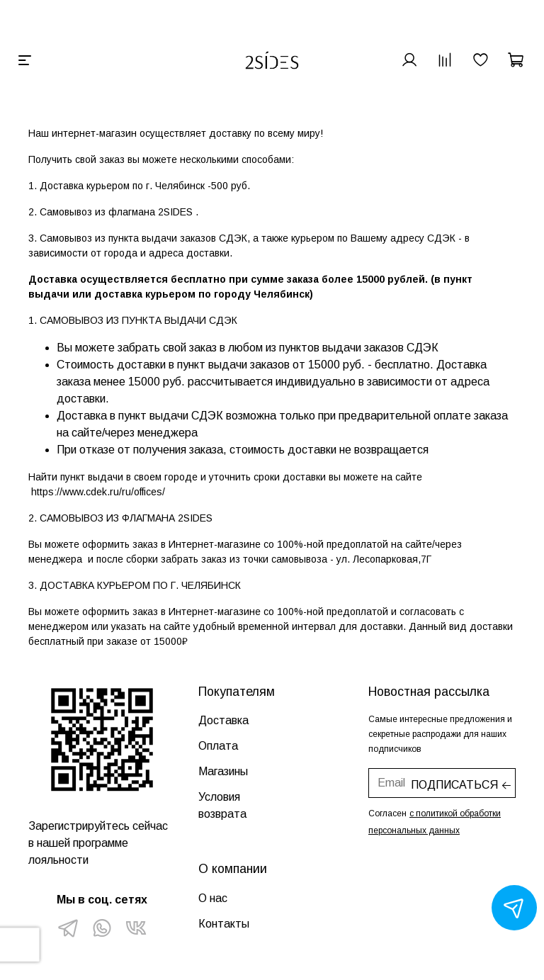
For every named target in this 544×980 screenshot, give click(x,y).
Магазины (223, 771)
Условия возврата (222, 805)
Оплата (218, 746)
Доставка (223, 720)
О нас (213, 898)
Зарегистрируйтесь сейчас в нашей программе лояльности (98, 843)
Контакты (224, 924)
